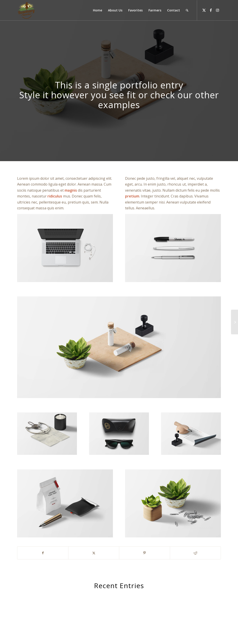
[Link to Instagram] (218, 10)
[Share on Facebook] (43, 553)
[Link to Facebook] (211, 10)
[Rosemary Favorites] (27, 10)
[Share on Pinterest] (145, 553)
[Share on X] (94, 553)
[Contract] (235, 322)
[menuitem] (98, 10)
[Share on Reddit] (195, 553)
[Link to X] (204, 10)
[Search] (187, 10)
